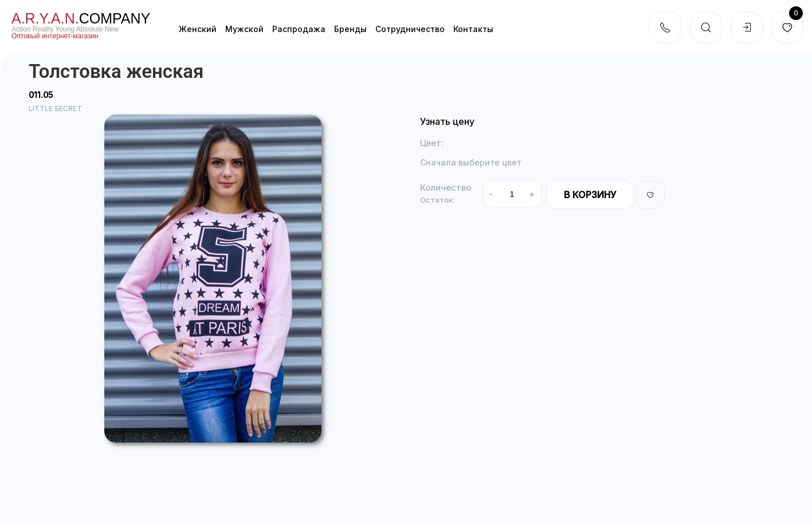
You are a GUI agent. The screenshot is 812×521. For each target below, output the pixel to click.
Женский (198, 29)
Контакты (473, 29)
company (81, 18)
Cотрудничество (410, 29)
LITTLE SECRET (55, 108)
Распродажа (299, 29)
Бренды (350, 29)
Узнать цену (447, 121)
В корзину (590, 195)
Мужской (244, 29)
